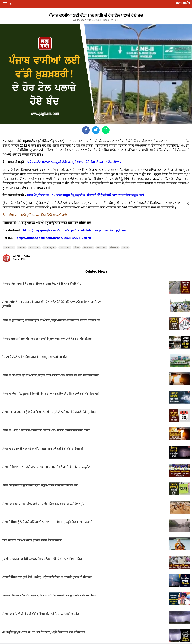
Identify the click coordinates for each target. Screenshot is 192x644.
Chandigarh (50, 248)
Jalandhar (65, 248)
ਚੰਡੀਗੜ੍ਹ (114, 248)
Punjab (22, 248)
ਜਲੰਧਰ (125, 248)
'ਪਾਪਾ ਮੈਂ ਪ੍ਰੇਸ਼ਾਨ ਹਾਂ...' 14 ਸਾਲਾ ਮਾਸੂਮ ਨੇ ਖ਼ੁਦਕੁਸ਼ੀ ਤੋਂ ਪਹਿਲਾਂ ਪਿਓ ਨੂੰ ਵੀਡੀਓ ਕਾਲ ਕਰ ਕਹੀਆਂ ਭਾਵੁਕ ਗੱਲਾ (85, 195)
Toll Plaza (9, 248)
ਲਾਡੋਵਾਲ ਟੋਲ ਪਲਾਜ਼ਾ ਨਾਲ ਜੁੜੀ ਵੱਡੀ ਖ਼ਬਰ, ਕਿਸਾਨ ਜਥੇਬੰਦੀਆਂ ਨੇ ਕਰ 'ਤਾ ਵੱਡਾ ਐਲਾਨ (74, 162)
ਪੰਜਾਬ (77, 248)
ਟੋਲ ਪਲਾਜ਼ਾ (88, 248)
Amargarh (34, 248)
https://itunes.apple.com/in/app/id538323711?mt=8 (54, 238)
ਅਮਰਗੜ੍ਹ (101, 248)
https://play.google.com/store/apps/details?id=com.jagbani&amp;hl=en (75, 230)
